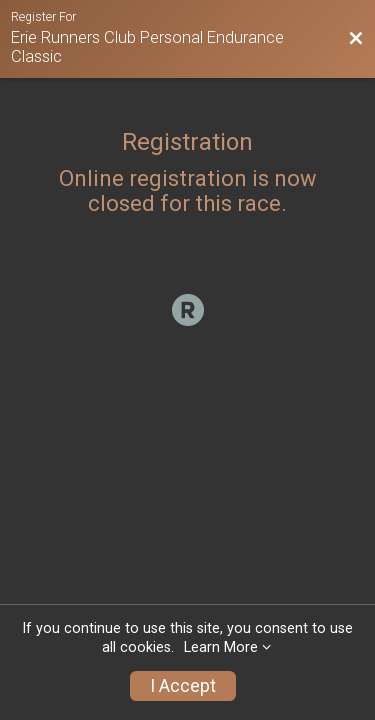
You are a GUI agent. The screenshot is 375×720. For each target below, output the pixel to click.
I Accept (183, 686)
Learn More (221, 647)
